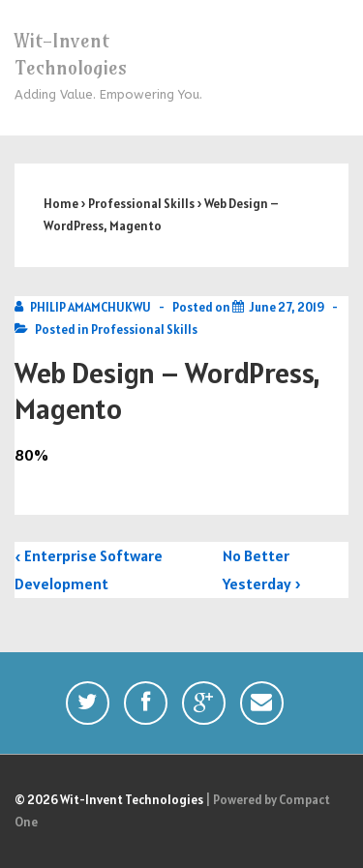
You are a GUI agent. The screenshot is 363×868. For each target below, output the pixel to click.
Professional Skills (144, 329)
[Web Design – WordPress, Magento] (287, 307)
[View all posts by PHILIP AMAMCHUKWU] (84, 307)
